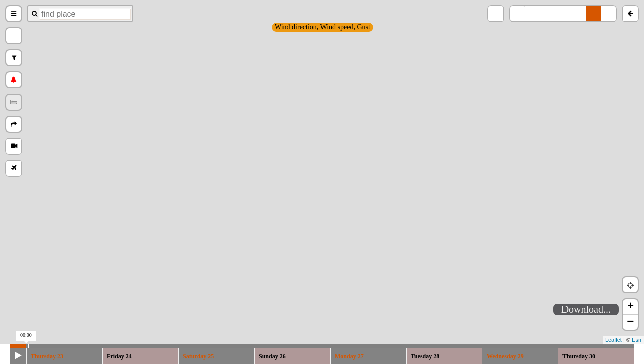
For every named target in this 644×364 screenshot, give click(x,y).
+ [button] (631, 307)
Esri (637, 340)
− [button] (630, 322)
